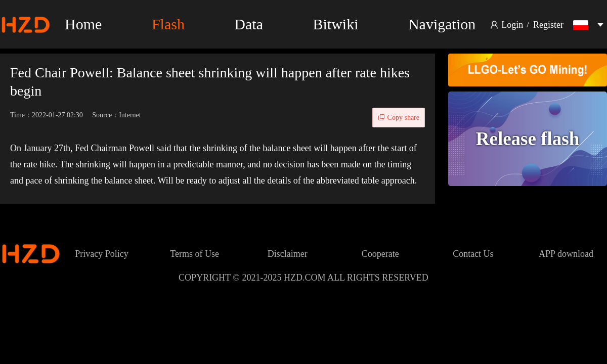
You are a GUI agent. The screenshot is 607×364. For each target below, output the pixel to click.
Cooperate (380, 254)
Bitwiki (335, 24)
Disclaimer (288, 254)
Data (249, 24)
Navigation (442, 24)
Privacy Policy (102, 254)
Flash (168, 24)
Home (83, 24)
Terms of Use (194, 254)
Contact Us (473, 254)
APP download (566, 254)
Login (512, 25)
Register (548, 25)
